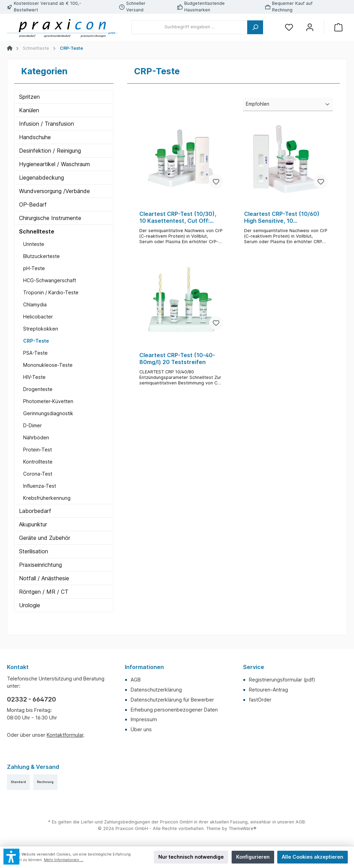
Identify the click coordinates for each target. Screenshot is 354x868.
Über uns (141, 729)
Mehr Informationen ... (64, 860)
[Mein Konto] (310, 27)
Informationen (144, 667)
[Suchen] (255, 27)
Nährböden (36, 437)
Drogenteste (38, 389)
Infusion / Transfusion (46, 124)
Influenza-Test (40, 486)
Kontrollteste (38, 462)
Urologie (30, 605)
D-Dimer (32, 425)
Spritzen (29, 97)
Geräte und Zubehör (45, 538)
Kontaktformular (65, 735)
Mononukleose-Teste (48, 365)
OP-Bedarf (33, 204)
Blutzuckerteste (41, 256)
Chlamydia (35, 304)
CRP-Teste (36, 341)
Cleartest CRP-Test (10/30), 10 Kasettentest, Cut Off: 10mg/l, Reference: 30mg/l (178, 218)
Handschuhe (35, 137)
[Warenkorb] (338, 27)
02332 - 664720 (31, 699)
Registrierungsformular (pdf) (282, 680)
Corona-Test (38, 474)
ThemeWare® (243, 828)
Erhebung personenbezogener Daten (174, 710)
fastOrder (260, 700)
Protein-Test (38, 450)
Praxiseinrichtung (40, 565)
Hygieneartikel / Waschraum (54, 164)
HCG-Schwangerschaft (50, 280)
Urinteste (34, 244)
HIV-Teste (34, 377)
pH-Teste (34, 268)
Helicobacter (38, 317)
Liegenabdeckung (41, 178)
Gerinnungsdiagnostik (48, 413)
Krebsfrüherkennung (47, 498)
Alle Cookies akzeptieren (313, 857)
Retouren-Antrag (268, 690)
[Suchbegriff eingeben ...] (189, 27)
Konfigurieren (253, 857)
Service (254, 667)
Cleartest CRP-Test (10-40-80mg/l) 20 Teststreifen (177, 359)
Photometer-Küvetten (48, 401)
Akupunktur (33, 524)
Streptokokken (41, 329)
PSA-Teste (35, 353)
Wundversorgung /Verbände (54, 191)
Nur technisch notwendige (191, 857)
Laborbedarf (35, 511)
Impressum (144, 719)
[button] (11, 857)
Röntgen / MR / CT (44, 592)
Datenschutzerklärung (156, 690)
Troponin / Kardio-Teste (51, 292)
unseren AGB (291, 822)
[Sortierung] (288, 104)
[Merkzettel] (289, 27)
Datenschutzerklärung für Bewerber (172, 700)
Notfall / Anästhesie (44, 578)
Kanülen (29, 110)
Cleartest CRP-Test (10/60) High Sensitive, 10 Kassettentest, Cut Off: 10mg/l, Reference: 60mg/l (282, 218)
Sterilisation (34, 551)
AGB (136, 680)
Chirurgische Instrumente (50, 218)
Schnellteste (37, 231)
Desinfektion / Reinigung (50, 151)
